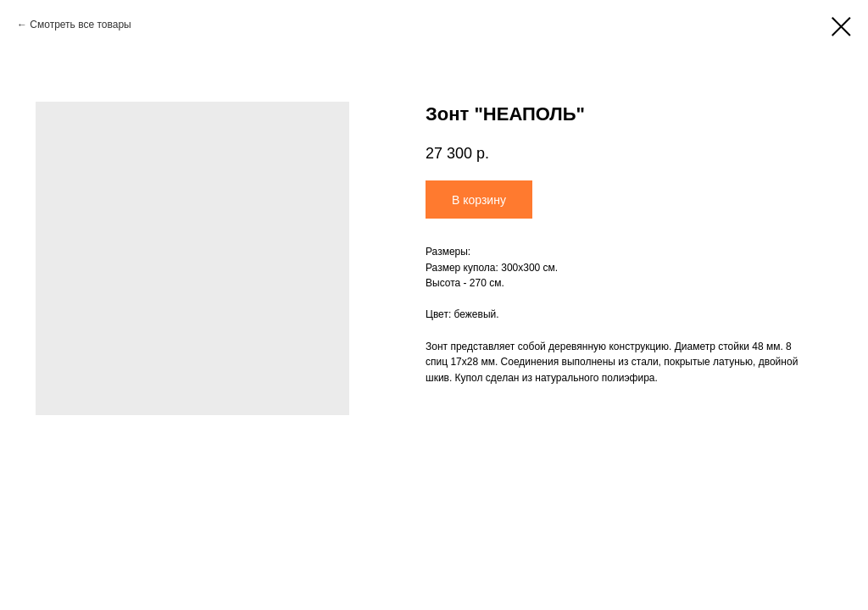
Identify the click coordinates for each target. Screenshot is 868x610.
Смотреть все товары (80, 25)
